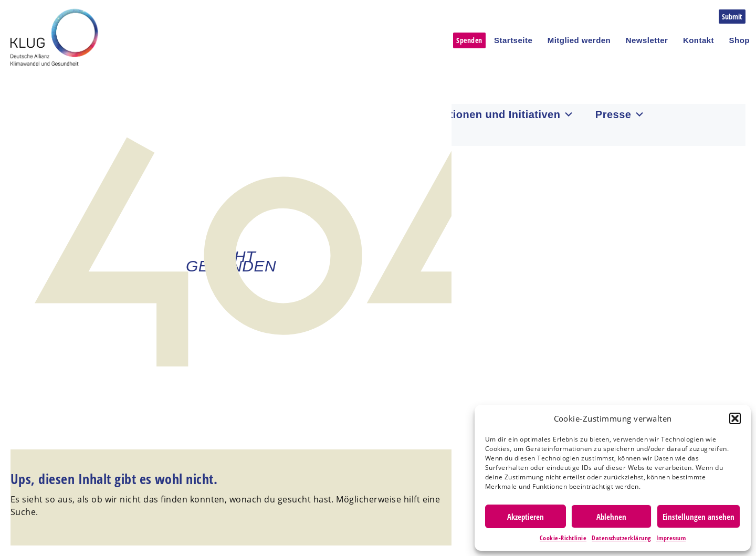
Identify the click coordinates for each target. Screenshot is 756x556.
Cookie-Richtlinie (563, 538)
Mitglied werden (579, 40)
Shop (739, 40)
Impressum (671, 538)
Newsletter (647, 40)
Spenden (469, 40)
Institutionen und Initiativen (495, 114)
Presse (620, 114)
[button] (735, 418)
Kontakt (699, 40)
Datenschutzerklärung (621, 538)
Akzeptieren (526, 517)
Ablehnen (611, 517)
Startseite (513, 40)
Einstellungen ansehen (699, 517)
